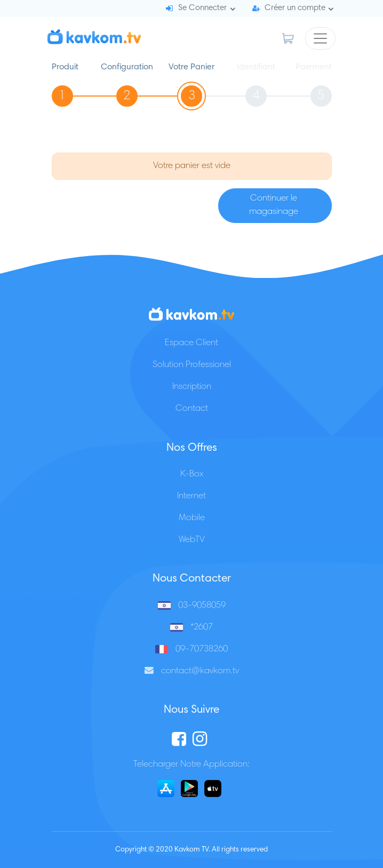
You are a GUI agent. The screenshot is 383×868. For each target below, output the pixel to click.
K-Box (192, 475)
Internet (192, 496)
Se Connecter (202, 8)
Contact (192, 409)
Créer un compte (295, 8)
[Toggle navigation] (321, 38)
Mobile (192, 518)
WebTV (192, 540)
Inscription (192, 387)
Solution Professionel (192, 365)
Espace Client (192, 343)
